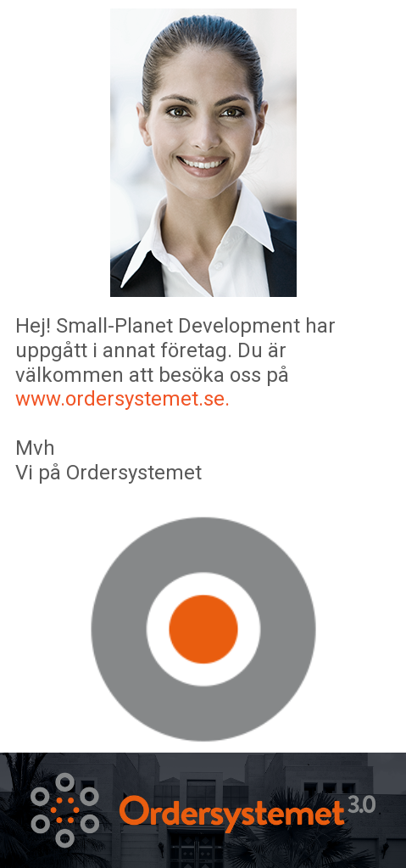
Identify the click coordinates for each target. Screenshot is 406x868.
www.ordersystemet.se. (122, 399)
